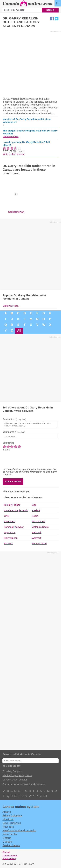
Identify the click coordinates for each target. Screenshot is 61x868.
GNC (7, 517)
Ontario (7, 839)
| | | (58, 3)
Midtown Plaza (11, 136)
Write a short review (13, 154)
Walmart (36, 539)
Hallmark (37, 533)
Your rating (8, 444)
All (19, 331)
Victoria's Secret (41, 528)
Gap (34, 506)
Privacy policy (9, 859)
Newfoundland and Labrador (19, 831)
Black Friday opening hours (17, 776)
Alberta (7, 813)
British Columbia (12, 816)
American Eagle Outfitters (17, 511)
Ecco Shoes (38, 522)
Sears (35, 517)
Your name (14, 433)
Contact (6, 853)
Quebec (7, 843)
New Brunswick (12, 824)
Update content (10, 856)
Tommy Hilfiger (12, 506)
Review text (14, 419)
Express (8, 544)
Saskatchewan (11, 846)
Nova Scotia (10, 835)
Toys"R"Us (10, 533)
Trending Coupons (12, 772)
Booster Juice (39, 544)
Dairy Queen (11, 539)
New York (8, 828)
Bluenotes (9, 522)
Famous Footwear (14, 528)
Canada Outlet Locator (15, 781)
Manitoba (8, 820)
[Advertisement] (30, 64)
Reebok (36, 511)
